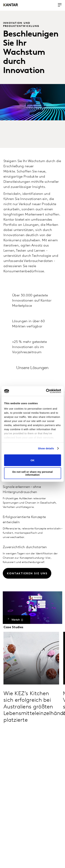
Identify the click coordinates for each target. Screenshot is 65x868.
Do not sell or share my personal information (32, 473)
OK (32, 460)
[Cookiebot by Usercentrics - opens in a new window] (46, 391)
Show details (46, 448)
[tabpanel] (32, 519)
